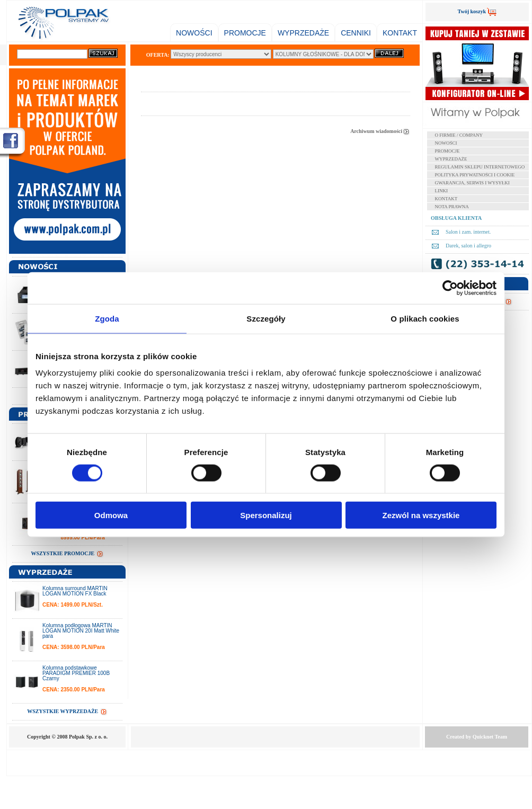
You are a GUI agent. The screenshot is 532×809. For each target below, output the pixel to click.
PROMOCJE (245, 33)
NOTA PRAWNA (452, 207)
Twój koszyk (477, 11)
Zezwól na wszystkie (421, 515)
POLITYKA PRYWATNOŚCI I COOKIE (475, 175)
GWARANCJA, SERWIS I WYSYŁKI (472, 183)
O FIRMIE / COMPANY (459, 135)
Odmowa (111, 515)
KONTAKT (400, 33)
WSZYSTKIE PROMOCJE (67, 553)
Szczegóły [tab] (266, 318)
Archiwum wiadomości (380, 131)
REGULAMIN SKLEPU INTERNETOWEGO (480, 167)
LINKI (442, 191)
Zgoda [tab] (107, 318)
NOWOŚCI (194, 33)
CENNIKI (356, 33)
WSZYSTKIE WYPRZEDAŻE (67, 711)
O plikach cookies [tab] (425, 318)
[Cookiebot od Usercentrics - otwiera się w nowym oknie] (450, 288)
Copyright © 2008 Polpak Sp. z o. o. (67, 737)
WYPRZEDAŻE (303, 33)
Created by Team (477, 737)
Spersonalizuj (266, 515)
